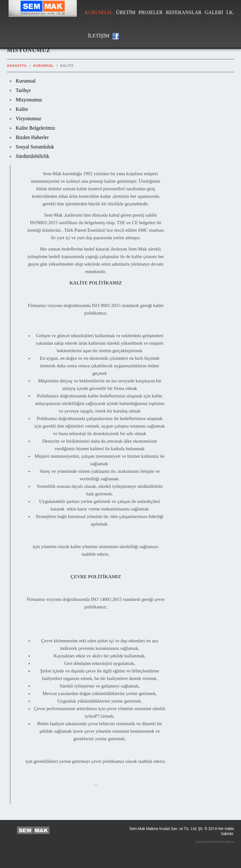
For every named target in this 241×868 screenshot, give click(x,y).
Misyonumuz (29, 100)
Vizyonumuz (29, 119)
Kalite (22, 109)
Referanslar (184, 12)
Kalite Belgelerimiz (35, 128)
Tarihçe (23, 90)
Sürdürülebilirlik (32, 156)
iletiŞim (99, 36)
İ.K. (230, 12)
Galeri (214, 12)
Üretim (126, 12)
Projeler (150, 12)
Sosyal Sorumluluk (35, 147)
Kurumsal (99, 12)
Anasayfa (17, 66)
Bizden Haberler (32, 137)
